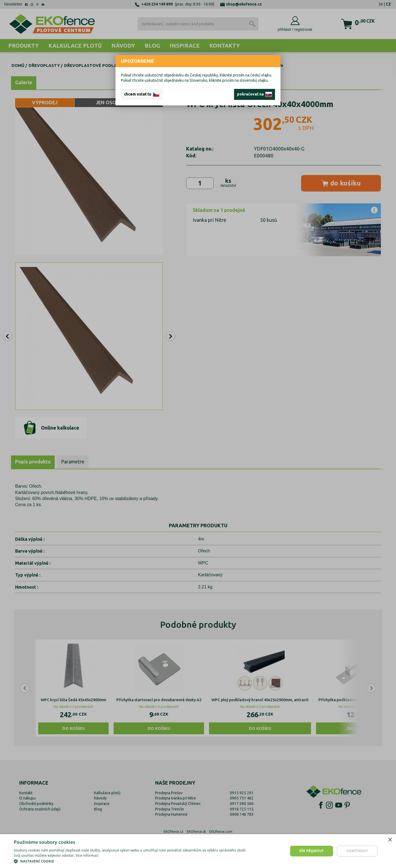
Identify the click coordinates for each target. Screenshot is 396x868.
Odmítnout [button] (357, 851)
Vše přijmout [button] (311, 851)
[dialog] (198, 851)
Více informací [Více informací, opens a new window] (87, 855)
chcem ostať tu (142, 94)
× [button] (390, 840)
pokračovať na (255, 94)
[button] (133, 861)
